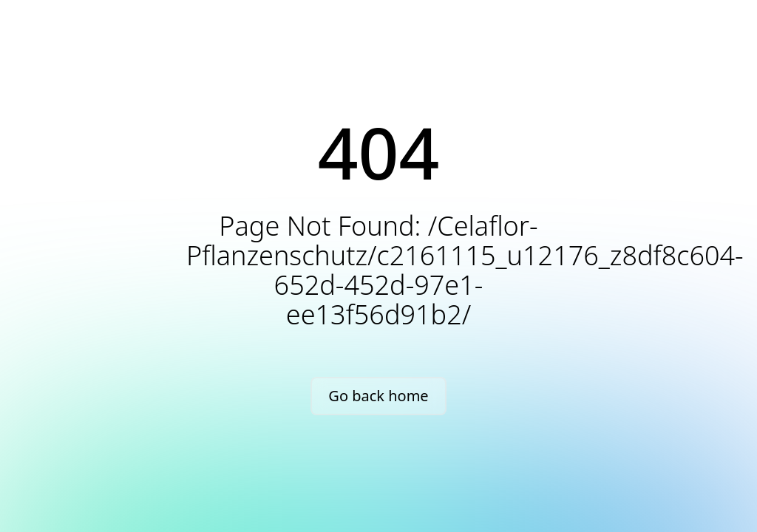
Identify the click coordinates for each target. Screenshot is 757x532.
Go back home (378, 396)
